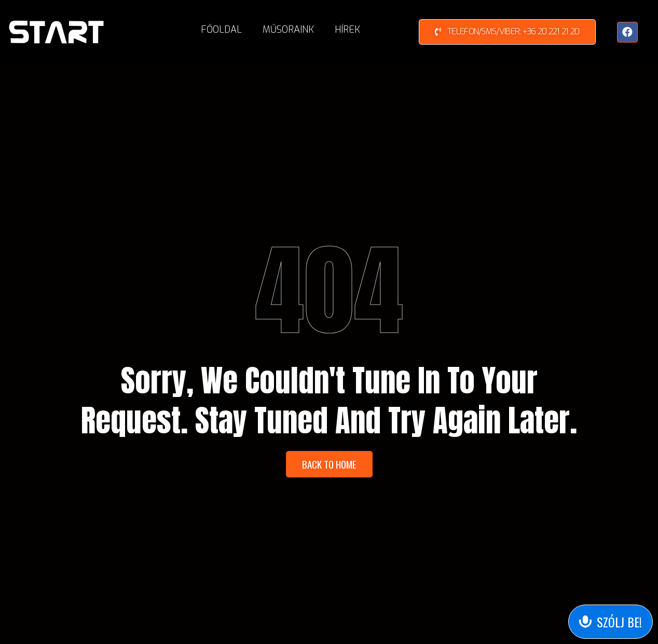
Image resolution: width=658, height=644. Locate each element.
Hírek (347, 30)
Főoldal (221, 30)
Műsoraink (288, 30)
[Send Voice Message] (611, 622)
